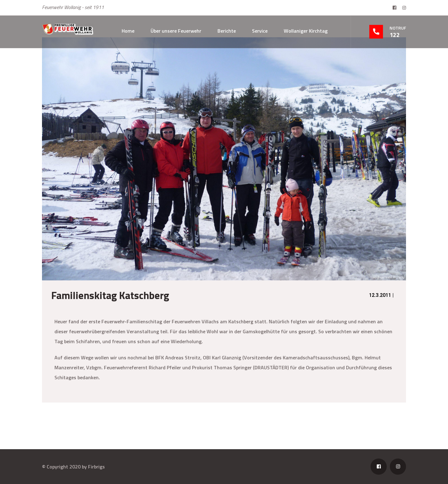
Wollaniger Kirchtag (306, 31)
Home (128, 31)
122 (395, 35)
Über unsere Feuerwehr (176, 31)
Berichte (227, 31)
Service (260, 31)
